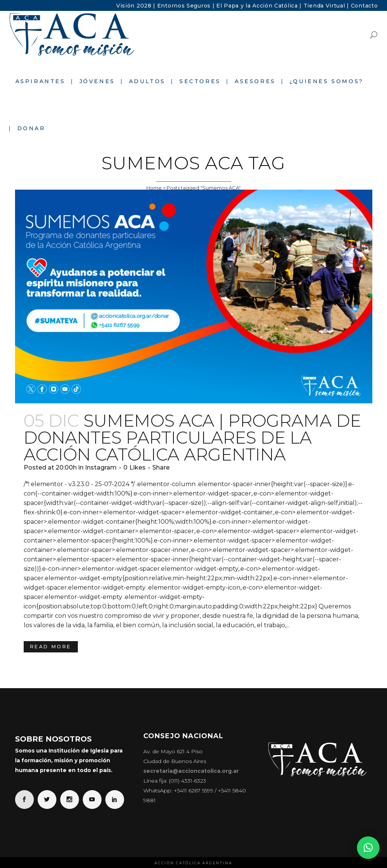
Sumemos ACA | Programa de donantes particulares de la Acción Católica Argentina (192, 437)
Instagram (101, 467)
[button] (368, 848)
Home (154, 188)
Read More (51, 647)
